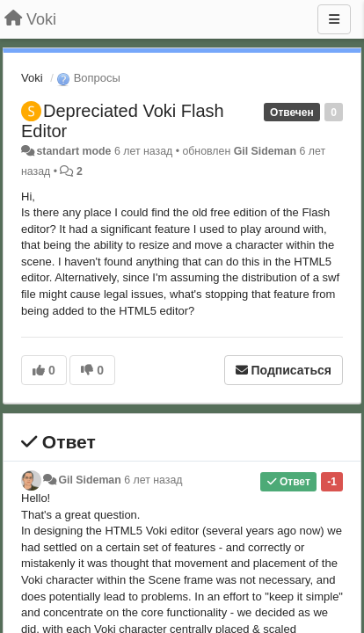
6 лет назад (153, 480)
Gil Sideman (265, 151)
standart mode (73, 151)
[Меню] (334, 19)
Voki (32, 78)
